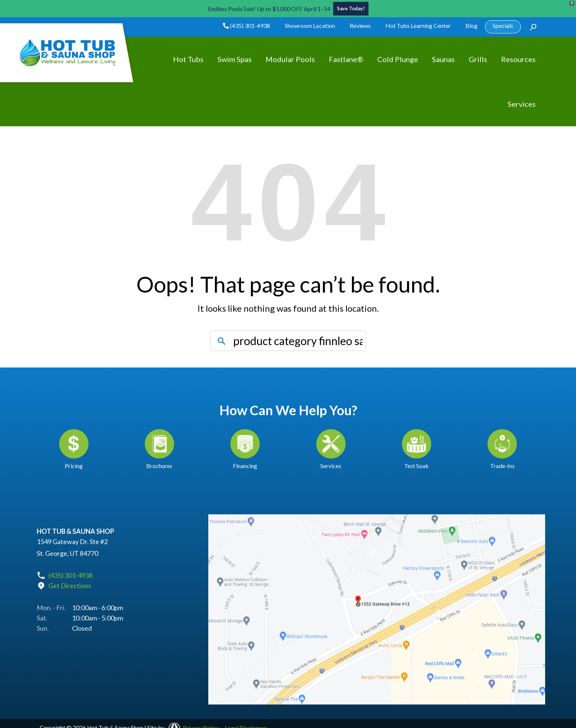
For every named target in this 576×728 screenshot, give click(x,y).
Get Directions (70, 586)
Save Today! (351, 9)
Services (522, 104)
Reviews (360, 26)
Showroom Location (310, 26)
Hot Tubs (188, 59)
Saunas (443, 59)
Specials (503, 26)
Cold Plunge (398, 59)
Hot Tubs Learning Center (418, 26)
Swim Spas (235, 59)
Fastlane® (346, 59)
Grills (478, 59)
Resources (518, 59)
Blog (471, 26)
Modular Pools (290, 59)
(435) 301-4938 (246, 26)
